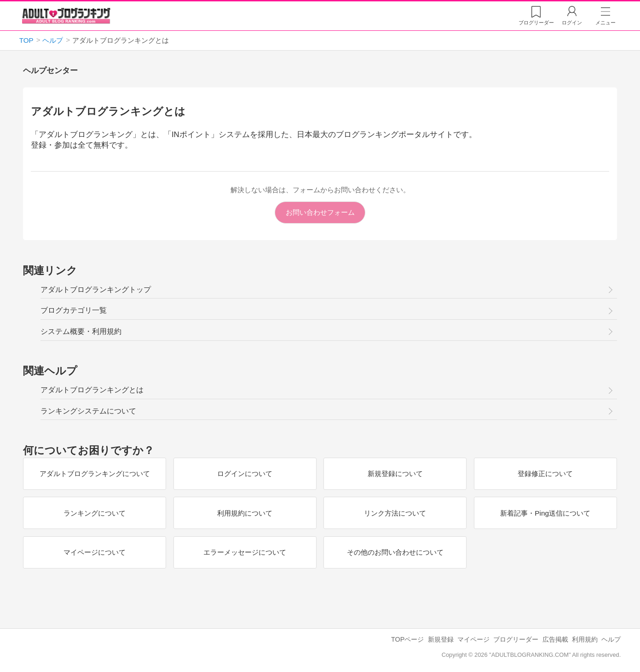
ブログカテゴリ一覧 (74, 310)
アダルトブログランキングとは (92, 390)
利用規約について (245, 513)
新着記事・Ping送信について (545, 513)
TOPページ (407, 639)
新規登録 (441, 639)
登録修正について (545, 474)
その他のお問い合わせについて (395, 552)
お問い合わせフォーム (320, 212)
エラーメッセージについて (245, 552)
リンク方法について (395, 513)
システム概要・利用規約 (81, 331)
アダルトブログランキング (66, 16)
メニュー (605, 23)
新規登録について (395, 474)
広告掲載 (555, 639)
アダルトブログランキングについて (95, 474)
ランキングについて (95, 513)
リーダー (536, 23)
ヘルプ (611, 639)
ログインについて (245, 474)
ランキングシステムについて (88, 411)
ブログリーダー (516, 639)
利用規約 (585, 639)
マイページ (473, 639)
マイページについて (95, 552)
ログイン (572, 23)
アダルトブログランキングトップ (96, 290)
